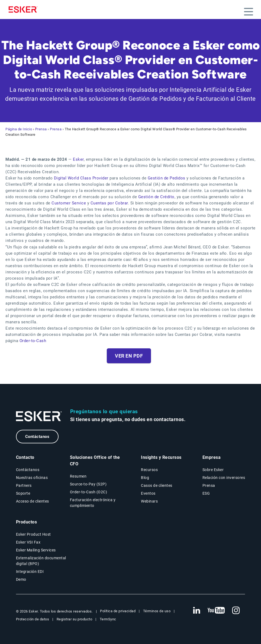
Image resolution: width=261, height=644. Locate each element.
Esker (78, 159)
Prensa (41, 129)
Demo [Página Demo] (21, 579)
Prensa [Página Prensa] (209, 485)
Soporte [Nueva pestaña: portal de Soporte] (23, 493)
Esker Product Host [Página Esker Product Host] (33, 534)
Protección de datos (33, 619)
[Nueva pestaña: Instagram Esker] (236, 611)
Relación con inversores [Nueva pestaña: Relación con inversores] (224, 478)
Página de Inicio (19, 129)
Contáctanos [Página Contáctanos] (28, 470)
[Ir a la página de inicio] (39, 416)
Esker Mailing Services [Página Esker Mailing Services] (36, 550)
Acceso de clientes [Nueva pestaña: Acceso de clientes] (33, 501)
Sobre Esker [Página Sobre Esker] (213, 470)
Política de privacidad (118, 611)
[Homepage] (24, 10)
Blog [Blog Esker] (145, 478)
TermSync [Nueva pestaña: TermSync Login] (108, 619)
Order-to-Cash (33, 341)
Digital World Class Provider (81, 178)
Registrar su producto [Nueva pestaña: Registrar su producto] (75, 619)
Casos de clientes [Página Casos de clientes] (157, 485)
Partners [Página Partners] (24, 485)
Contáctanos (37, 437)
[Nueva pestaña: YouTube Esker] (216, 611)
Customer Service (69, 203)
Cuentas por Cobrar (109, 203)
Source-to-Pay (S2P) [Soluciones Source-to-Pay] (88, 484)
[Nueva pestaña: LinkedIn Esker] (196, 611)
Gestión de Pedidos (167, 178)
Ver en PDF (129, 356)
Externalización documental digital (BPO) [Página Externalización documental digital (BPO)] (41, 561)
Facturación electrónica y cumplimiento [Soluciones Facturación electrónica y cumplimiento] (93, 503)
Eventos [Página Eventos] (148, 493)
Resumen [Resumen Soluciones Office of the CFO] (78, 476)
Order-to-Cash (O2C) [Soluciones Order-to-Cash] (89, 492)
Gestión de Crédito (156, 197)
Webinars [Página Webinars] (149, 501)
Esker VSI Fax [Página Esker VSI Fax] (28, 542)
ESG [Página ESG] (206, 493)
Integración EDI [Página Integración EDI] (30, 572)
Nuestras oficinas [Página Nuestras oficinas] (32, 478)
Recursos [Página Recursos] (149, 470)
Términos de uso (157, 611)
